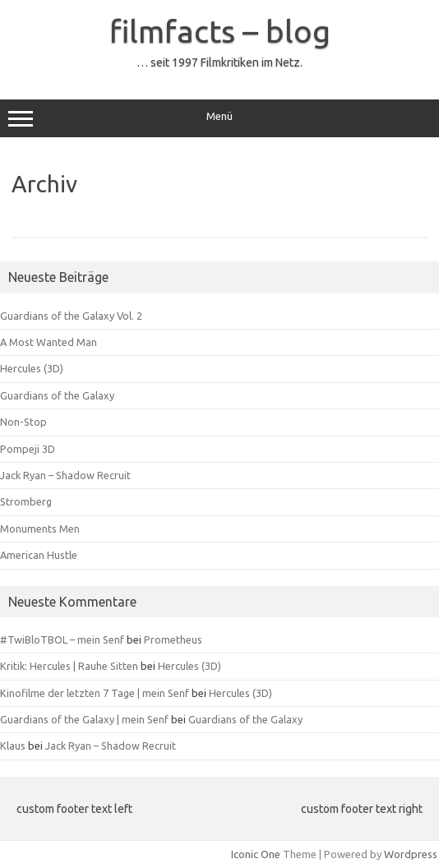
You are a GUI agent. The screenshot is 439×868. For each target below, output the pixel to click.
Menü (219, 118)
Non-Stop (23, 422)
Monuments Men (40, 529)
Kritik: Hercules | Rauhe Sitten (69, 666)
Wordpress (411, 854)
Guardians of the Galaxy (57, 395)
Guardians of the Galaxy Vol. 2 (71, 316)
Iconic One (256, 854)
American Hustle (39, 555)
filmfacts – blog (220, 31)
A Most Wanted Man (49, 342)
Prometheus (173, 639)
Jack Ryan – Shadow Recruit (65, 475)
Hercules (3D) (32, 368)
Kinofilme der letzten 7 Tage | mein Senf (95, 693)
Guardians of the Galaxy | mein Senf (84, 719)
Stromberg (26, 501)
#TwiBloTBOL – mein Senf (62, 639)
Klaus (13, 746)
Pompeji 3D (28, 449)
